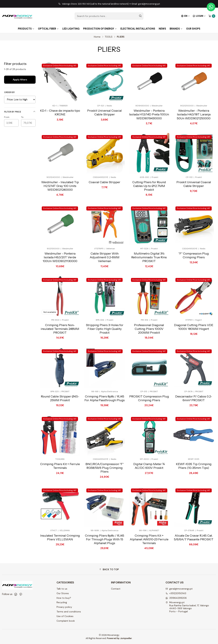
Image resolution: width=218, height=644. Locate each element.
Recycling (62, 602)
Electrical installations (138, 29)
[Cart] (212, 16)
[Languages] (185, 16)
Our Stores (63, 593)
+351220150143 (176, 593)
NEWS (162, 29)
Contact (116, 589)
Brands (176, 29)
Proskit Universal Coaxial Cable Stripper (104, 112)
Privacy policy (64, 607)
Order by (9, 92)
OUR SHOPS (193, 29)
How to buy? (64, 598)
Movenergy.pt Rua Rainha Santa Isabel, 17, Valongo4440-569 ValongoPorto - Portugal (187, 607)
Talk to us (62, 589)
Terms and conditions (69, 612)
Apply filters (20, 80)
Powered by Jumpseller (119, 638)
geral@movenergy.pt (179, 589)
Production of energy (100, 29)
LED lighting (71, 29)
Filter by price (20, 112)
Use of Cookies (65, 616)
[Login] (199, 16)
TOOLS (109, 37)
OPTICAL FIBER (48, 29)
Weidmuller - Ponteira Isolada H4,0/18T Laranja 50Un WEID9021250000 (194, 114)
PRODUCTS (26, 29)
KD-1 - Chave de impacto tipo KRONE (60, 112)
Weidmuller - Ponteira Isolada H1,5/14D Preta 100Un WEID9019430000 (149, 114)
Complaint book (66, 621)
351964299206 (176, 598)
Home (97, 37)
